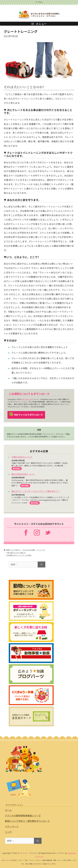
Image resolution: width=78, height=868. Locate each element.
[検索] (41, 564)
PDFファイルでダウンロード (28, 415)
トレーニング (41, 550)
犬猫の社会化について (22, 457)
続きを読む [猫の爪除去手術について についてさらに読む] (25, 486)
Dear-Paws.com (27, 399)
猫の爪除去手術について (23, 474)
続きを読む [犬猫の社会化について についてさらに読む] (17, 469)
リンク (8, 832)
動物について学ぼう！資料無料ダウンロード (27, 821)
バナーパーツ (12, 826)
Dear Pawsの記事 (29, 550)
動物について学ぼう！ (14, 550)
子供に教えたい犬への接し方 (16, 553)
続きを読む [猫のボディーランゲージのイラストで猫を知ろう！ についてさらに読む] (35, 503)
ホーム (8, 810)
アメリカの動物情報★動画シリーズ (23, 816)
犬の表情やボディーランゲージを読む (19, 555)
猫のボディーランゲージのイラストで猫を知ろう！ (36, 491)
